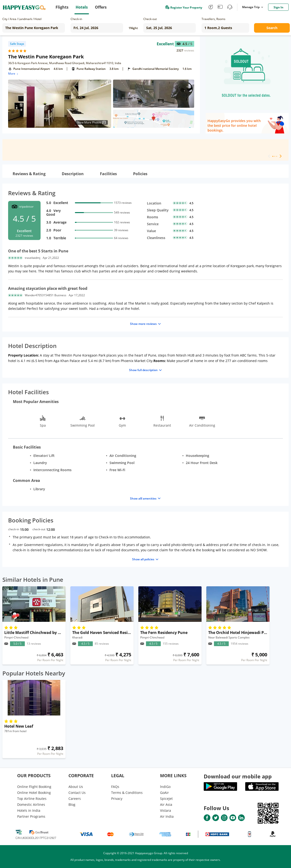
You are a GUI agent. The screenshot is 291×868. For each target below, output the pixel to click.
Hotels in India (29, 810)
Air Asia (166, 804)
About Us (76, 787)
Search (272, 28)
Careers (75, 799)
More (13, 74)
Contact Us (77, 793)
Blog (72, 804)
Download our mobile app (238, 776)
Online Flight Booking (34, 787)
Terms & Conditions (127, 793)
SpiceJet (166, 799)
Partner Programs (31, 816)
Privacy (117, 799)
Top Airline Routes (32, 799)
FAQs (115, 787)
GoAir (164, 793)
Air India (167, 816)
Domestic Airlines (31, 804)
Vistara (166, 810)
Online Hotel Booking (34, 793)
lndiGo (165, 787)
